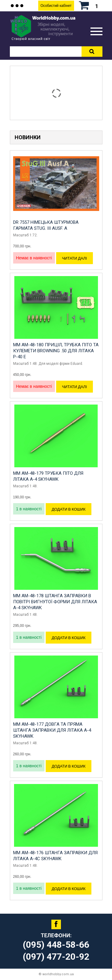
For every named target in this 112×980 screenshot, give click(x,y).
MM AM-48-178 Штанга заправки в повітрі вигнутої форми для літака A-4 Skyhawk (55, 602)
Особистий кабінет (56, 6)
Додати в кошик (69, 509)
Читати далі (75, 258)
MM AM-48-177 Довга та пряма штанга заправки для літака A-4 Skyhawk (52, 730)
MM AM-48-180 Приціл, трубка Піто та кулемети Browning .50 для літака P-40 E (56, 351)
